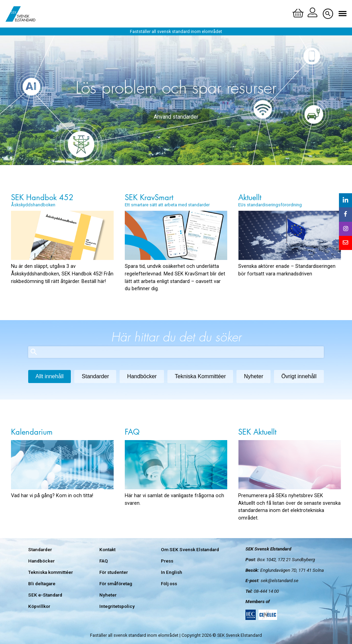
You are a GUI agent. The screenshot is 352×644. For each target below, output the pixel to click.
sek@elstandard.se (279, 580)
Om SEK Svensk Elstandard (190, 549)
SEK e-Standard (45, 595)
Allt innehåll (49, 376)
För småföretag (116, 583)
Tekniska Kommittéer (201, 376)
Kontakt (107, 549)
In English (172, 572)
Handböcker (142, 376)
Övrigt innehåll (299, 376)
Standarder (95, 376)
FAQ (104, 561)
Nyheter (254, 376)
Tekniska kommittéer (51, 572)
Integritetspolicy (117, 606)
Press (167, 561)
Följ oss (169, 583)
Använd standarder (176, 117)
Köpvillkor (39, 606)
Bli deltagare (42, 583)
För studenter (114, 572)
